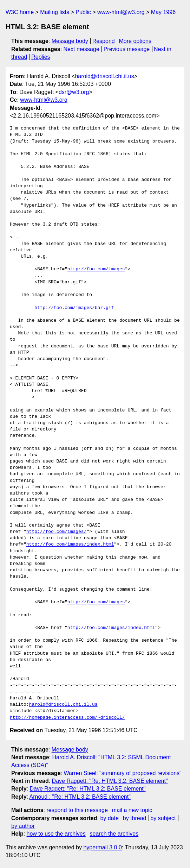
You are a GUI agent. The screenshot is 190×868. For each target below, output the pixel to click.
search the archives (114, 834)
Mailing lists (55, 12)
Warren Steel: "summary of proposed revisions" (122, 773)
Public (83, 12)
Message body (70, 41)
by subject (163, 818)
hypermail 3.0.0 (102, 847)
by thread (135, 818)
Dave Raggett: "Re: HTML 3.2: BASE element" (110, 781)
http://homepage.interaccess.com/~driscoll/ (67, 718)
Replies (41, 57)
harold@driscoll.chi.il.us (104, 76)
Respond (104, 41)
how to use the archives (56, 834)
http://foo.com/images (96, 269)
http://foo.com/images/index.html (70, 545)
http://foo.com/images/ (57, 532)
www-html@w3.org (121, 12)
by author (23, 826)
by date (109, 818)
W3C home (20, 12)
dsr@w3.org (74, 92)
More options (135, 41)
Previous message (127, 49)
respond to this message (77, 810)
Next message (81, 49)
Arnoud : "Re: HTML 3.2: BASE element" (80, 797)
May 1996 (163, 12)
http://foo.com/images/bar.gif (74, 308)
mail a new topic (132, 810)
